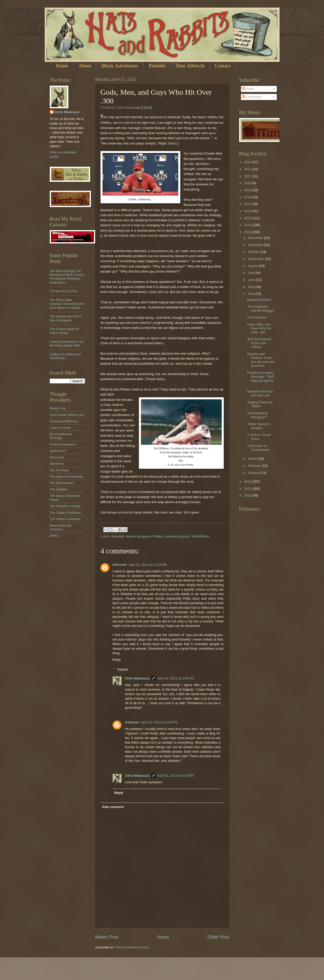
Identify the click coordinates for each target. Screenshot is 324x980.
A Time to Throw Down (259, 437)
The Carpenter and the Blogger (261, 308)
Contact (223, 66)
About (85, 66)
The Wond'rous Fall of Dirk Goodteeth (66, 318)
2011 (248, 489)
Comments (252, 97)
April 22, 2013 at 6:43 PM (176, 776)
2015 (248, 218)
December (256, 238)
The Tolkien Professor (65, 513)
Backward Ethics (259, 300)
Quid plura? (58, 451)
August (254, 266)
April (252, 294)
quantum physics (177, 536)
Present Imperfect (63, 444)
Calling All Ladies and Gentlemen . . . (65, 356)
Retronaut (57, 457)
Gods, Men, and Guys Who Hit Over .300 (259, 328)
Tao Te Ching (59, 470)
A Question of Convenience (259, 448)
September (256, 259)
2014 (248, 225)
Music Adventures (120, 66)
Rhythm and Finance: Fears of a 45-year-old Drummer (260, 360)
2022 (248, 169)
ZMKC (54, 536)
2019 (248, 190)
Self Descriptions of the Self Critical (259, 343)
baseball (118, 536)
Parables (157, 66)
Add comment (113, 807)
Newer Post (107, 937)
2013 (248, 232)
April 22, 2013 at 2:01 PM (159, 722)
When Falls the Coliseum (61, 527)
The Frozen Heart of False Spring (64, 331)
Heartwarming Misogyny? (257, 415)
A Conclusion (257, 317)
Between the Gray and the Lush (260, 393)
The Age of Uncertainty (66, 476)
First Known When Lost (67, 415)
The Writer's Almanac (65, 519)
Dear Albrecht (190, 66)
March (253, 459)
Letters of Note (60, 428)
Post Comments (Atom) (132, 947)
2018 (248, 197)
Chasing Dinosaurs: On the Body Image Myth (67, 344)
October (254, 252)
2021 (248, 176)
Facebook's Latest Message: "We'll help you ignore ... (261, 378)
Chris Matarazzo (137, 678)
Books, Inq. (58, 408)
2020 (248, 183)
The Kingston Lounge (65, 506)
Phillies (158, 536)
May (252, 287)
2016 (248, 211)
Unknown (120, 565)
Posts (248, 89)
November (256, 245)
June (252, 280)
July (251, 273)
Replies (123, 669)
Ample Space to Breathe (259, 426)
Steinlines (57, 464)
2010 (248, 495)
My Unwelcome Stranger (61, 436)
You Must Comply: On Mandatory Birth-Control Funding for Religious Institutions (67, 277)
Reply (117, 660)
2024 (248, 162)
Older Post (218, 937)
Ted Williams (200, 536)
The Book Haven (62, 483)
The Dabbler (59, 489)
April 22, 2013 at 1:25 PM (176, 678)
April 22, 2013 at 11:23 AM (147, 565)
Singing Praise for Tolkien (260, 404)
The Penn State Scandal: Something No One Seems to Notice (67, 304)
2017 (248, 204)
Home (62, 66)
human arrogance (139, 536)
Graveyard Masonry (64, 421)
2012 (248, 482)
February (255, 466)
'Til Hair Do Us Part (64, 291)
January (254, 473)
